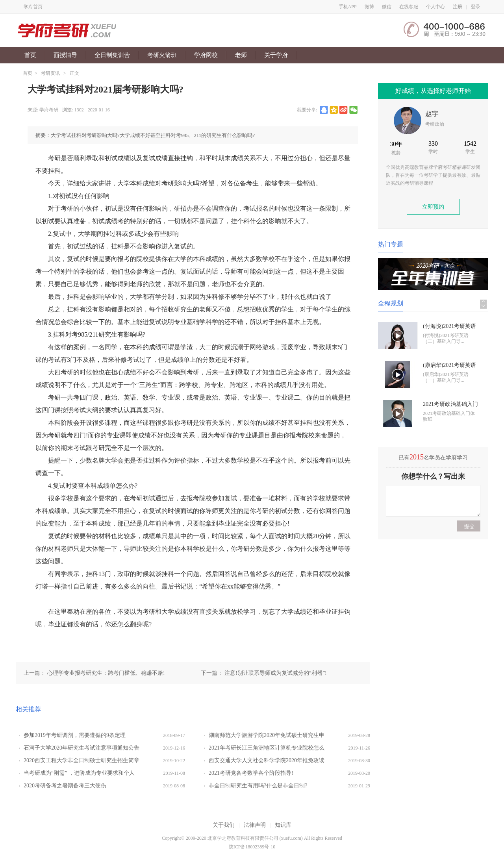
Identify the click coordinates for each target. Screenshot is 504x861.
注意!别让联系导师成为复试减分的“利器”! (276, 673)
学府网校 (206, 55)
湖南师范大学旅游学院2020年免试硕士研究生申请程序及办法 (267, 737)
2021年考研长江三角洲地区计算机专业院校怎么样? (267, 750)
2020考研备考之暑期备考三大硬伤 (65, 786)
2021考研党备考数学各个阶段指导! (251, 773)
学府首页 (33, 7)
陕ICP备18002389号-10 (252, 847)
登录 (476, 7)
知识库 (283, 825)
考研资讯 (50, 73)
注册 (458, 7)
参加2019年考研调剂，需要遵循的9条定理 (75, 735)
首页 (30, 55)
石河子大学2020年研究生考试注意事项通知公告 (82, 748)
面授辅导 (65, 55)
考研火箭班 (162, 55)
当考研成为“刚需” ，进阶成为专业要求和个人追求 (79, 775)
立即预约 (433, 207)
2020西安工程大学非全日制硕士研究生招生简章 (82, 760)
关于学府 (276, 55)
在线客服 (409, 7)
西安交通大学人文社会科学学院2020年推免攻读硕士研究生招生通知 (267, 762)
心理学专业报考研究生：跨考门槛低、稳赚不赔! (106, 673)
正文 (74, 73)
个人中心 (435, 7)
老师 (241, 55)
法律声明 (255, 825)
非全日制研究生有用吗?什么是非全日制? (258, 786)
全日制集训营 (112, 55)
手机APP (348, 7)
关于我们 (224, 825)
